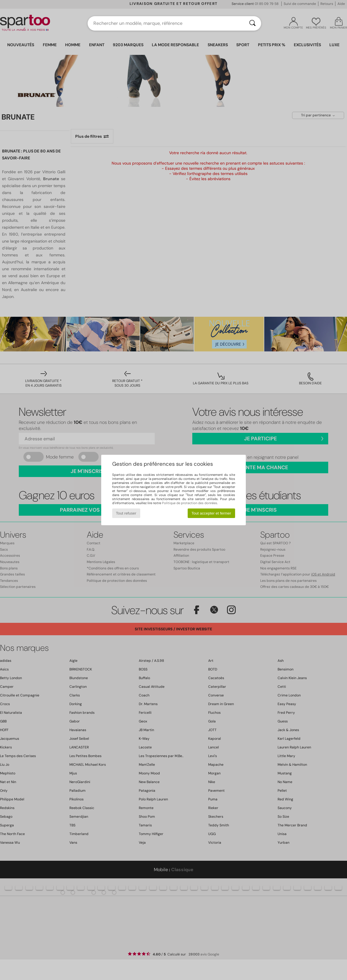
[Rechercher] (252, 23)
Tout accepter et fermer (211, 513)
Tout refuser (126, 513)
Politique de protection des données (190, 503)
